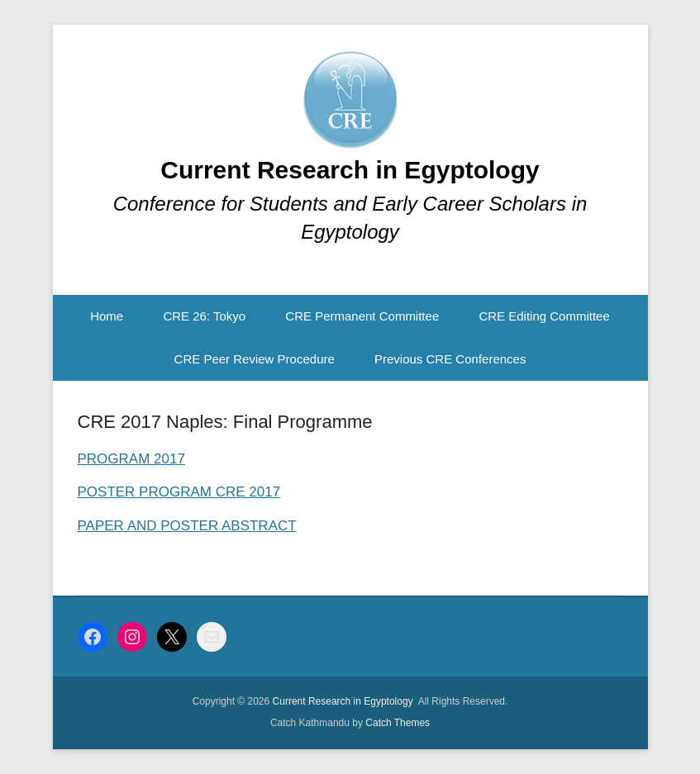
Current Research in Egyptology (350, 170)
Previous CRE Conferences (450, 359)
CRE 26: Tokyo (204, 316)
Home (107, 316)
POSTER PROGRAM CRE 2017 (179, 492)
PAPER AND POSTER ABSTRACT (187, 526)
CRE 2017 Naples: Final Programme (225, 422)
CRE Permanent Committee (362, 316)
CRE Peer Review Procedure (255, 359)
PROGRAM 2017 (131, 459)
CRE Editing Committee (544, 316)
